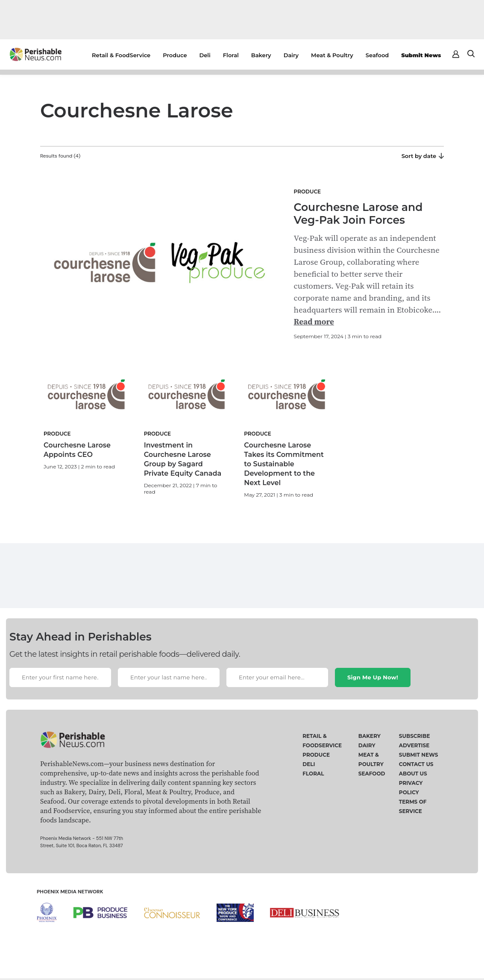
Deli (205, 55)
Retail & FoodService (121, 55)
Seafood (377, 55)
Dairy (291, 55)
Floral (231, 55)
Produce (175, 55)
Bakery (261, 55)
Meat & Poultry (332, 55)
